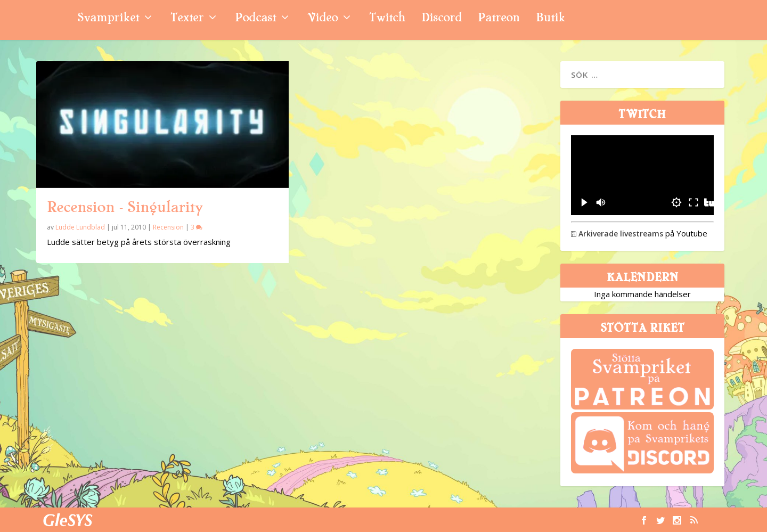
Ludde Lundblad (80, 227)
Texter (187, 19)
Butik (550, 19)
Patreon (499, 19)
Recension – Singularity (125, 207)
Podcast (255, 19)
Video (323, 19)
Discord (442, 19)
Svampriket (108, 19)
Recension (168, 227)
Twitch (387, 19)
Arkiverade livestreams (617, 234)
